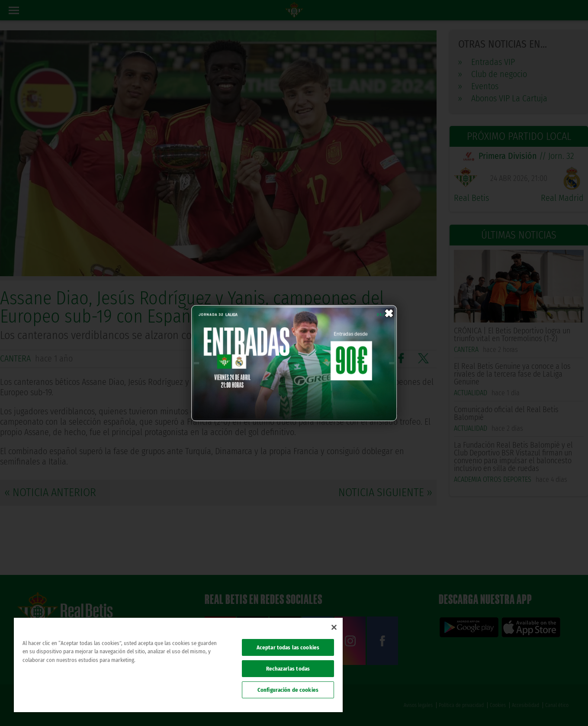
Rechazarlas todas (288, 669)
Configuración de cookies (288, 690)
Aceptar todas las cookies (288, 647)
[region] (178, 665)
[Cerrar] (334, 627)
